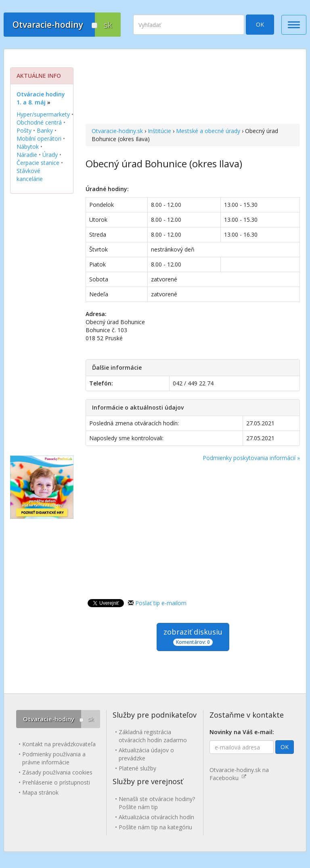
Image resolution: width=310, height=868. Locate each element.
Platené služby (137, 768)
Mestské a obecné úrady (208, 131)
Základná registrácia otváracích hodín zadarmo (153, 736)
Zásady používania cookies (57, 772)
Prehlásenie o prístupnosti (56, 782)
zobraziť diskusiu (193, 636)
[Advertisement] (193, 87)
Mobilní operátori (39, 138)
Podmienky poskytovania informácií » (251, 458)
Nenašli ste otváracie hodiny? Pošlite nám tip (157, 803)
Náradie (27, 155)
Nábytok (28, 147)
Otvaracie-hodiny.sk (117, 131)
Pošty (24, 130)
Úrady (50, 155)
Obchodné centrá (39, 122)
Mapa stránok (40, 792)
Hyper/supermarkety (43, 114)
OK (260, 24)
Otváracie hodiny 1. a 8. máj (41, 98)
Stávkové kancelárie (30, 175)
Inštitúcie (159, 131)
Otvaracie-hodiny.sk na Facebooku (239, 774)
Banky (45, 130)
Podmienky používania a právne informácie (54, 758)
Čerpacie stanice (38, 163)
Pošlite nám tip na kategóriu (155, 827)
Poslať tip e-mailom (161, 603)
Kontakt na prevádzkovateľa (59, 744)
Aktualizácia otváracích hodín (156, 817)
